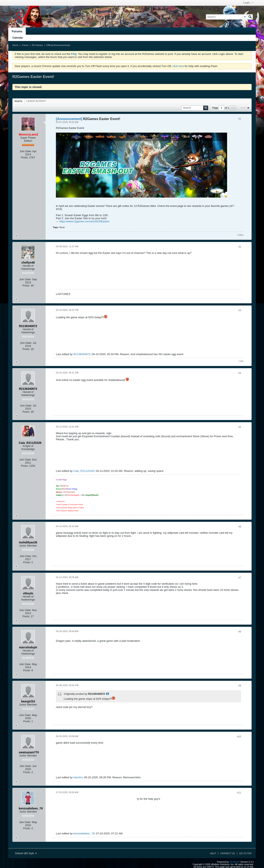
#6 (240, 527)
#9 (240, 686)
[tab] (18, 101)
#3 (240, 310)
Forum (25, 45)
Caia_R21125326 (84, 471)
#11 (239, 793)
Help (213, 853)
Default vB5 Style (26, 853)
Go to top (245, 853)
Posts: (25, 157)
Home (15, 45)
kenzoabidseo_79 (84, 833)
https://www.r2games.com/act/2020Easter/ (85, 221)
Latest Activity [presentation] (36, 101)
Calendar (18, 38)
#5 (240, 427)
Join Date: (26, 151)
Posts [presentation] (18, 101)
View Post (107, 694)
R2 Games (37, 45)
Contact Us (228, 853)
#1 (240, 119)
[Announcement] (69, 119)
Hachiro (78, 777)
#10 (239, 737)
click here (178, 66)
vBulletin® (235, 862)
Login (248, 3)
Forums (17, 31)
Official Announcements (58, 45)
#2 (240, 247)
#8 (240, 632)
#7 (240, 578)
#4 (240, 373)
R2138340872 (82, 354)
